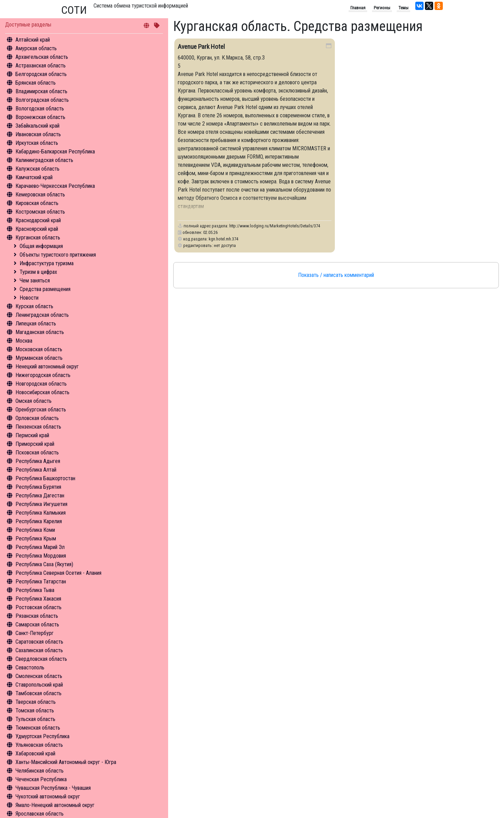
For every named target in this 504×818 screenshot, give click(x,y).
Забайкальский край (37, 126)
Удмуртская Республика (42, 736)
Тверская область (36, 702)
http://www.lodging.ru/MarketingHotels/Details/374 (275, 226)
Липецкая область (36, 324)
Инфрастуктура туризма (47, 263)
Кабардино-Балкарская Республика (55, 152)
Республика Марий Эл (40, 547)
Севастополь (30, 668)
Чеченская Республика (41, 779)
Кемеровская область (40, 195)
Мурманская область (39, 358)
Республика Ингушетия (41, 504)
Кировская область (37, 203)
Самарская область (37, 625)
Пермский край (32, 435)
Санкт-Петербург (35, 633)
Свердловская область (41, 659)
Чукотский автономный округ (48, 797)
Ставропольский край (39, 685)
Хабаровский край (35, 754)
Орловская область (37, 418)
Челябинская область (40, 771)
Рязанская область (37, 616)
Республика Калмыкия (41, 513)
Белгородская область (41, 74)
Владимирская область (41, 91)
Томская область (35, 711)
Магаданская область (40, 332)
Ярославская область (40, 814)
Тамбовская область (39, 693)
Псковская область (37, 453)
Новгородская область (41, 384)
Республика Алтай (36, 470)
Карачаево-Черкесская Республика (55, 186)
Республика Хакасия (38, 599)
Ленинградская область (42, 315)
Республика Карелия (39, 521)
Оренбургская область (41, 410)
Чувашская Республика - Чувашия (53, 788)
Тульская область (35, 719)
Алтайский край (33, 40)
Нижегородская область (43, 375)
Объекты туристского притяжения (58, 255)
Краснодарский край (38, 220)
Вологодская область (40, 109)
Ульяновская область (39, 745)
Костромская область (40, 212)
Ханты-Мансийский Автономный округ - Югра (66, 762)
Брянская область (36, 83)
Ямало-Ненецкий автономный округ (55, 805)
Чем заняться (35, 281)
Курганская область (38, 238)
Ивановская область (38, 134)
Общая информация (41, 246)
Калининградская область (44, 160)
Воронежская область (40, 117)
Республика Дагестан (40, 496)
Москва (24, 341)
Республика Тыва (35, 590)
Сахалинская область (39, 650)
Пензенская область (38, 427)
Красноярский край (37, 229)
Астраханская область (41, 66)
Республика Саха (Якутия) (44, 564)
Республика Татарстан (41, 582)
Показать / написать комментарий (336, 275)
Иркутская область (37, 143)
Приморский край (35, 444)
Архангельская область (42, 57)
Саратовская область (39, 642)
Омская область (34, 401)
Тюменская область (38, 728)
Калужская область (37, 169)
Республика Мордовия (41, 556)
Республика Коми (35, 530)
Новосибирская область (42, 392)
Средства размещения (45, 289)
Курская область (34, 306)
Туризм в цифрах (38, 272)
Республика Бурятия (38, 487)
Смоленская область (39, 676)
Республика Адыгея (38, 461)
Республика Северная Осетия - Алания (58, 573)
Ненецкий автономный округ (47, 367)
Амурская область (36, 48)
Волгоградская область (42, 100)
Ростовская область (39, 607)
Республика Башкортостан (45, 478)
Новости (29, 298)
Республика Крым (36, 539)
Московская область (39, 349)
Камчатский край (34, 177)
